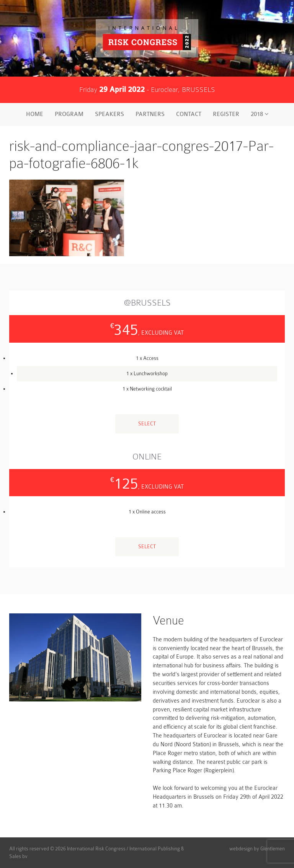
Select (147, 424)
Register (226, 114)
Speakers (109, 114)
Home (35, 114)
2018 (260, 114)
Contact (189, 114)
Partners (150, 114)
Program (69, 114)
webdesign (241, 849)
